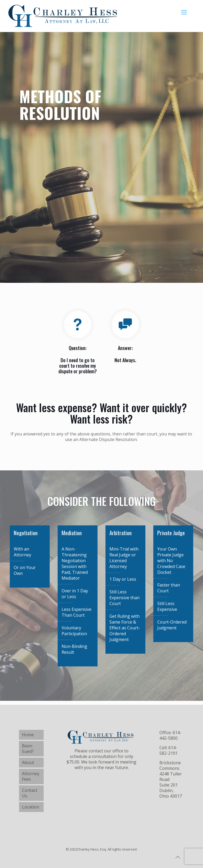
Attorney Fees (31, 776)
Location (31, 807)
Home (28, 735)
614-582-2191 (169, 750)
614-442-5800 (170, 735)
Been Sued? (28, 749)
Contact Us (30, 793)
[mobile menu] (184, 12)
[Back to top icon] (178, 857)
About (28, 762)
